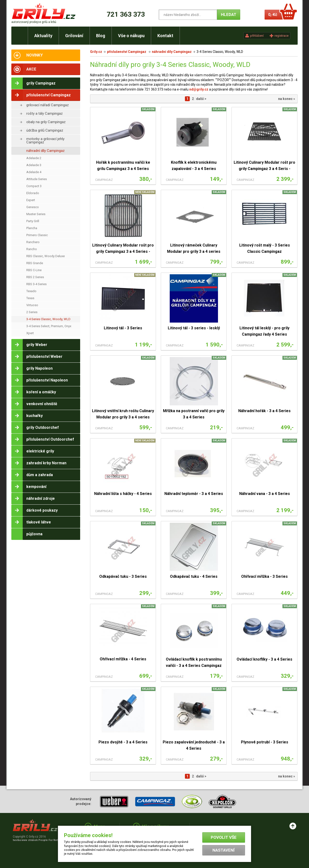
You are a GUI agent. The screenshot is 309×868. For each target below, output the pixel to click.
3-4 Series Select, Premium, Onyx (49, 326)
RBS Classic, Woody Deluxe (46, 256)
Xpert (30, 333)
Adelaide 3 (34, 165)
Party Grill (33, 221)
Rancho (32, 249)
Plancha (32, 228)
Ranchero (33, 242)
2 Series (32, 312)
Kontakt (165, 36)
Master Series (36, 214)
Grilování (74, 36)
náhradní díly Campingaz (46, 151)
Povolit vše (224, 837)
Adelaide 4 (34, 172)
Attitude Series (37, 179)
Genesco (33, 207)
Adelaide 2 (34, 158)
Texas (30, 298)
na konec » (287, 99)
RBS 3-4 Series (36, 284)
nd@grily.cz (199, 89)
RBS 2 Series (35, 277)
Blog (101, 36)
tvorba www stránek (38, 840)
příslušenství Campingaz (127, 52)
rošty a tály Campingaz (45, 113)
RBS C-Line (34, 270)
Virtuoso (32, 305)
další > (201, 99)
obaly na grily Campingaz (46, 122)
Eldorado (33, 193)
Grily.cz (96, 52)
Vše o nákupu (131, 36)
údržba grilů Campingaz (45, 130)
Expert (31, 200)
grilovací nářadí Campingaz (48, 105)
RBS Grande (35, 263)
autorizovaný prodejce (34, 22)
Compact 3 (34, 186)
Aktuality (43, 36)
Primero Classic (37, 235)
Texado (31, 291)
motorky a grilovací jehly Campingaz (45, 141)
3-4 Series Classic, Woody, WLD (48, 319)
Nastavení (224, 850)
